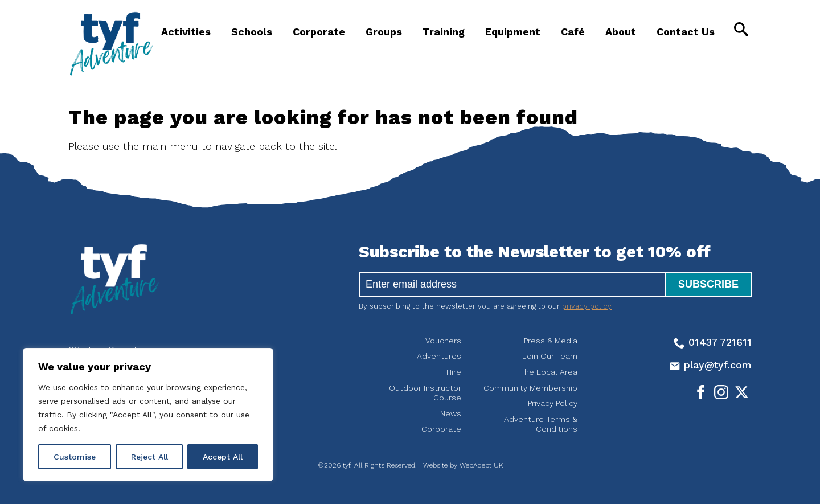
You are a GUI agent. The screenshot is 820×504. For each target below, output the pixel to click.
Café (573, 32)
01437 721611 (713, 342)
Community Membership (530, 388)
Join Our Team (550, 356)
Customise (75, 457)
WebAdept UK (481, 465)
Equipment (513, 32)
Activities (186, 32)
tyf (111, 44)
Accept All (223, 457)
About (621, 32)
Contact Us (686, 32)
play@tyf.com (710, 365)
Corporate (319, 32)
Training (444, 32)
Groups (384, 32)
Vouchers (443, 341)
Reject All (149, 457)
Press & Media (551, 341)
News (451, 413)
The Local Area (548, 372)
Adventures (439, 356)
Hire (454, 372)
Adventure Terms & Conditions (541, 424)
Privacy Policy (553, 403)
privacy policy (587, 306)
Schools (252, 32)
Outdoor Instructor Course (425, 393)
